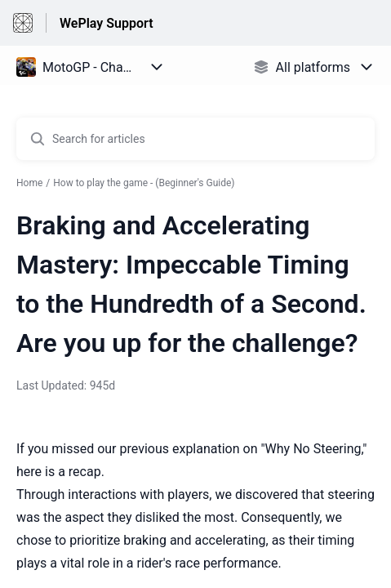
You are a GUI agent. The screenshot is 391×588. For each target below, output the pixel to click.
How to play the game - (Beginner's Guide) (144, 183)
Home (29, 183)
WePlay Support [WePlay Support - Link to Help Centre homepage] (107, 23)
